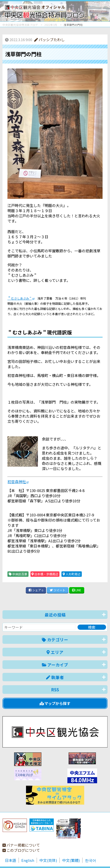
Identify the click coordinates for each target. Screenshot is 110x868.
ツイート (58, 590)
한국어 (91, 860)
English (28, 860)
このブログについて (21, 850)
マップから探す (55, 703)
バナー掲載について (21, 845)
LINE (77, 590)
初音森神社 (17, 482)
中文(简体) (48, 860)
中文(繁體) (71, 860)
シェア (36, 590)
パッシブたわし (49, 40)
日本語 (11, 860)
